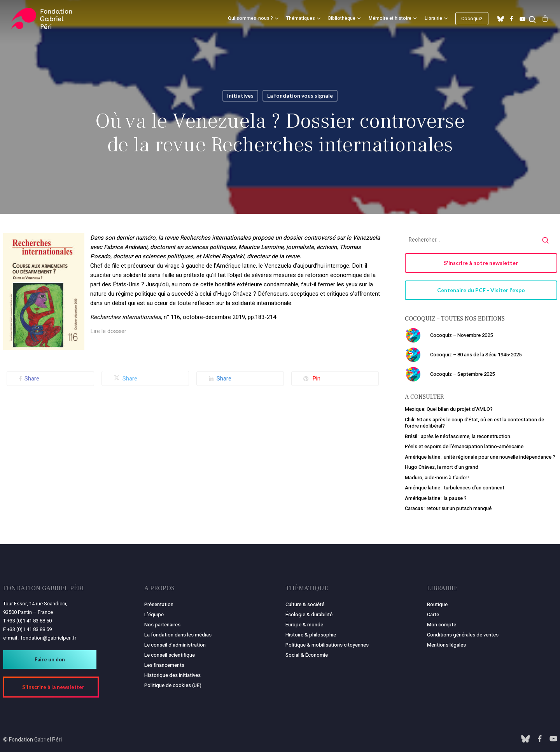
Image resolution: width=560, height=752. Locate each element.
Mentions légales (446, 645)
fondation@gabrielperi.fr (48, 638)
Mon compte (442, 625)
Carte (433, 614)
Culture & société (305, 604)
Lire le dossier (108, 331)
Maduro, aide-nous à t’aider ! (437, 478)
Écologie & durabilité (309, 614)
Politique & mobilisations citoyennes (327, 645)
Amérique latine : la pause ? (436, 498)
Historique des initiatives (172, 675)
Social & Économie (307, 655)
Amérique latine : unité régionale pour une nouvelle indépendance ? (480, 457)
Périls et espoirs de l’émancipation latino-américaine (464, 446)
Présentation (159, 604)
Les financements (164, 665)
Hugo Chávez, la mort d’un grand (442, 467)
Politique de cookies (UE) (173, 685)
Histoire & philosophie (311, 635)
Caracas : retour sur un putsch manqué (448, 508)
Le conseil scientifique (170, 655)
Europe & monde (304, 625)
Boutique (437, 604)
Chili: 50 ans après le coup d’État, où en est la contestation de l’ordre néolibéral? (474, 423)
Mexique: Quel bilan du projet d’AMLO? (449, 409)
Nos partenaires (162, 625)
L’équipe (154, 614)
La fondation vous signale (300, 96)
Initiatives (240, 96)
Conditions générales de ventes (463, 635)
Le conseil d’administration (175, 645)
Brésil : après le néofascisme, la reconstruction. (458, 436)
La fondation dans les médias (178, 635)
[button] (481, 263)
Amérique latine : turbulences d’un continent (455, 488)
